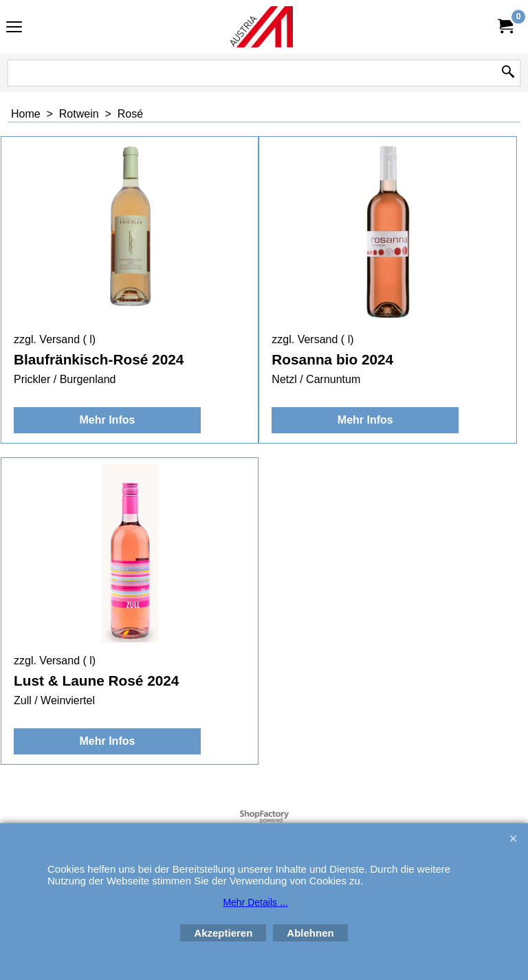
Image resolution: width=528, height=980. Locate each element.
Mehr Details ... (255, 902)
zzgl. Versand (47, 339)
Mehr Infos (107, 420)
